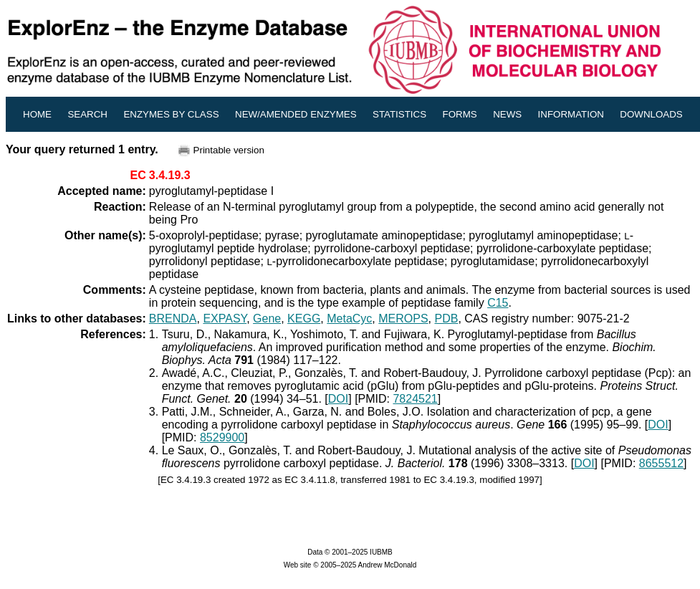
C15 (498, 303)
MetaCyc (349, 319)
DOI (338, 399)
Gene (267, 319)
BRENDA (173, 319)
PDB (446, 319)
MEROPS (403, 319)
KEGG (304, 319)
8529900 (222, 437)
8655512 (661, 463)
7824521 (415, 399)
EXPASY (225, 319)
